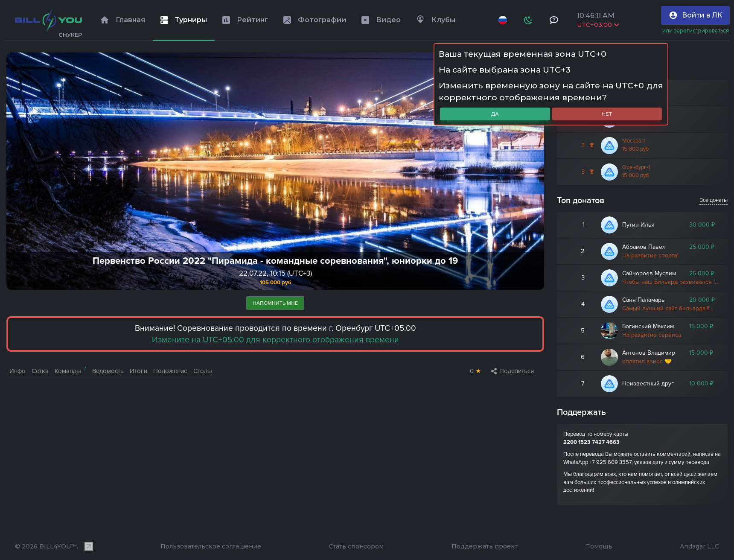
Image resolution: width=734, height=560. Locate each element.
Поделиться (513, 371)
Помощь (599, 546)
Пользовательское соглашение (211, 546)
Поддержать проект (485, 546)
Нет (607, 114)
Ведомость (108, 371)
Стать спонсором (356, 546)
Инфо (17, 371)
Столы (203, 371)
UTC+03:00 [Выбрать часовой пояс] (598, 25)
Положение (170, 371)
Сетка (40, 371)
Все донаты (714, 200)
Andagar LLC (699, 546)
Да (495, 114)
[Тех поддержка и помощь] (554, 20)
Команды (70, 370)
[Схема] (528, 20)
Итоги (138, 371)
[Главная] (48, 20)
